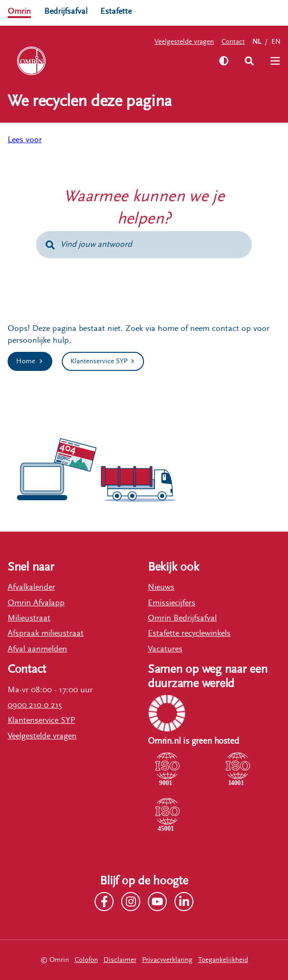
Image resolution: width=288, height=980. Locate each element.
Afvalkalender (31, 587)
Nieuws (161, 587)
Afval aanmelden (37, 649)
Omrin (19, 11)
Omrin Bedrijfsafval (182, 618)
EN (276, 42)
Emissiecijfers (172, 603)
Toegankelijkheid (223, 960)
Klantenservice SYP (41, 720)
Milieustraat (29, 618)
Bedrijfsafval (66, 11)
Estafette (116, 11)
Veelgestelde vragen (184, 42)
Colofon (86, 960)
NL (257, 42)
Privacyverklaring (167, 960)
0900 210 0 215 (35, 705)
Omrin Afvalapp (36, 603)
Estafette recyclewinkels (189, 633)
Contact (233, 42)
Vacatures (165, 649)
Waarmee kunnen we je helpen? (144, 208)
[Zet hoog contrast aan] (224, 61)
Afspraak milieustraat (46, 633)
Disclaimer (120, 960)
